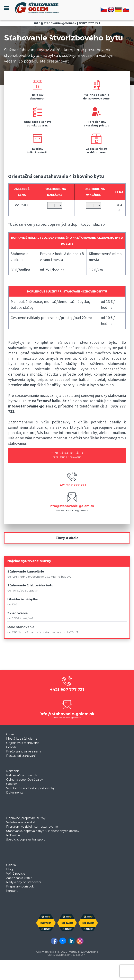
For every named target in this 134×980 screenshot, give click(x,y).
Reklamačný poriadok (22, 775)
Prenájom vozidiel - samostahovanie (32, 827)
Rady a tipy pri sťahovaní (24, 882)
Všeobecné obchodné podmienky (30, 788)
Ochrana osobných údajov (25, 780)
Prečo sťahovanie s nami (24, 751)
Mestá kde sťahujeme (22, 739)
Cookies (12, 784)
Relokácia (13, 835)
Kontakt (12, 891)
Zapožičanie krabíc (19, 878)
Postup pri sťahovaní (21, 756)
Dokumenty (15, 792)
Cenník (11, 747)
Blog (10, 869)
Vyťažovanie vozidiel (21, 822)
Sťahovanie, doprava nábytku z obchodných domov (43, 831)
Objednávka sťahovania (23, 743)
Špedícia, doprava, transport (26, 839)
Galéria (11, 865)
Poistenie (13, 771)
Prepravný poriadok (20, 886)
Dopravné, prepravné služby (26, 818)
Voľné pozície (16, 874)
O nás (10, 734)
